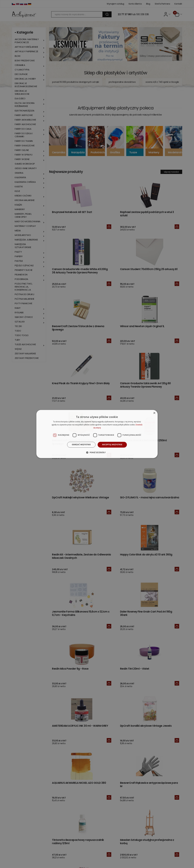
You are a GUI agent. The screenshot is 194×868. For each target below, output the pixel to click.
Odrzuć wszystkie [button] (81, 445)
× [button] (154, 413)
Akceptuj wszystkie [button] (112, 445)
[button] (97, 453)
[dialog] (97, 434)
